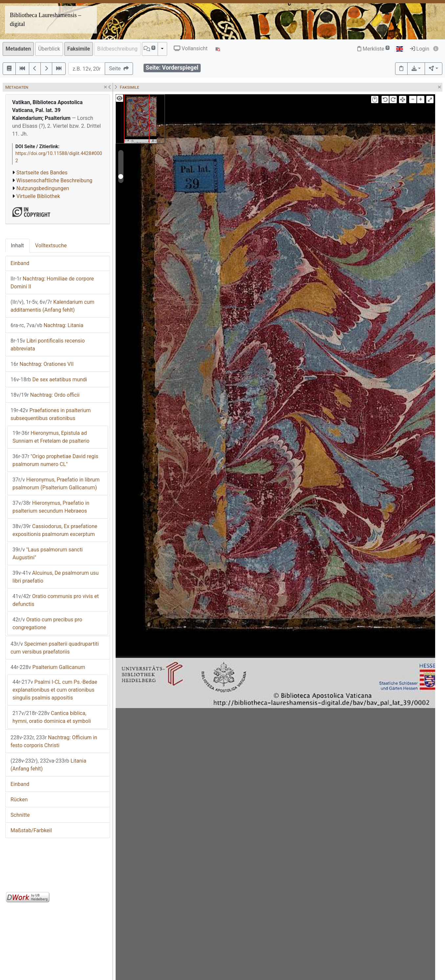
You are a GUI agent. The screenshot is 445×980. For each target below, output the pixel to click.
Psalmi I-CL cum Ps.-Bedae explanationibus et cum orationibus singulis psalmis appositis (55, 690)
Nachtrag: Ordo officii (45, 395)
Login (420, 49)
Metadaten (18, 49)
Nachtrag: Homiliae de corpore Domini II (52, 283)
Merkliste (373, 49)
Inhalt (17, 245)
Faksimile (79, 49)
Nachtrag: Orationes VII (42, 364)
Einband (20, 263)
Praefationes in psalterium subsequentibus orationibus (51, 414)
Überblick (49, 49)
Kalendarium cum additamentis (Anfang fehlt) (52, 306)
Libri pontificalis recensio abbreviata (48, 345)
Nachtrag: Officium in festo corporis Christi (54, 741)
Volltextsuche (51, 245)
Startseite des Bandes (42, 173)
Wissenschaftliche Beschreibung (54, 180)
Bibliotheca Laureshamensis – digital (45, 20)
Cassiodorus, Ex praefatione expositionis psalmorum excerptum (55, 530)
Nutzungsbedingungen (43, 188)
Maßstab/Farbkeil (31, 830)
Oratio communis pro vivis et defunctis (56, 600)
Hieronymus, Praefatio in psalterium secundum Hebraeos (51, 507)
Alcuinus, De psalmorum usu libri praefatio (56, 577)
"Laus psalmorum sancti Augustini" (48, 554)
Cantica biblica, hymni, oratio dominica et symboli (52, 717)
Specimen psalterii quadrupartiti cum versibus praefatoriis (55, 648)
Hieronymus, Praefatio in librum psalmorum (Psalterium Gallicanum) (56, 484)
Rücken (19, 800)
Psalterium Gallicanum (48, 667)
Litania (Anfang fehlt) (48, 765)
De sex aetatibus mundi (49, 379)
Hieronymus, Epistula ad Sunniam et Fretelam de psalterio (51, 437)
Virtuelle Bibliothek (38, 196)
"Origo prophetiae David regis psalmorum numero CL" (55, 460)
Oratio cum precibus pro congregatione (47, 624)
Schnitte (20, 815)
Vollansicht (191, 48)
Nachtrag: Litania (47, 325)
